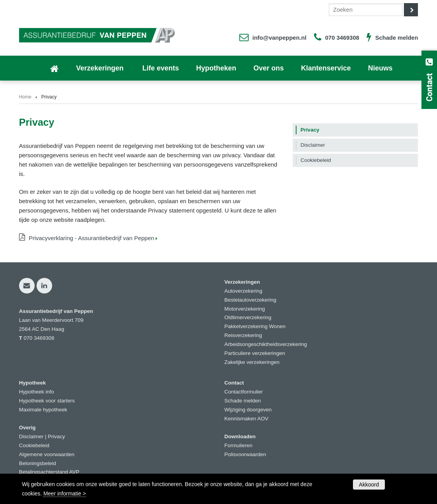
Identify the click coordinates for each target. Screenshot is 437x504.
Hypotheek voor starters (47, 401)
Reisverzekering (243, 335)
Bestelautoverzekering (251, 300)
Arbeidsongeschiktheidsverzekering (266, 344)
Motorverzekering (245, 309)
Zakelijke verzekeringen (252, 362)
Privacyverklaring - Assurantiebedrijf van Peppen (92, 238)
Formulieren (239, 445)
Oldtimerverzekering (248, 317)
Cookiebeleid (34, 445)
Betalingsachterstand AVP (49, 472)
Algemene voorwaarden (47, 454)
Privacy (56, 436)
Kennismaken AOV (247, 419)
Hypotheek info (37, 392)
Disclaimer (31, 436)
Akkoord (369, 485)
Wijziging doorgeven (248, 410)
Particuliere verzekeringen (255, 353)
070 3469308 (342, 38)
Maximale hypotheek (43, 410)
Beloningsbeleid (38, 463)
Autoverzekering (244, 291)
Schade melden (397, 38)
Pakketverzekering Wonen (255, 326)
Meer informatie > (64, 493)
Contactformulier (244, 392)
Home (25, 97)
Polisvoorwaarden (245, 454)
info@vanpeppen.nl (280, 38)
